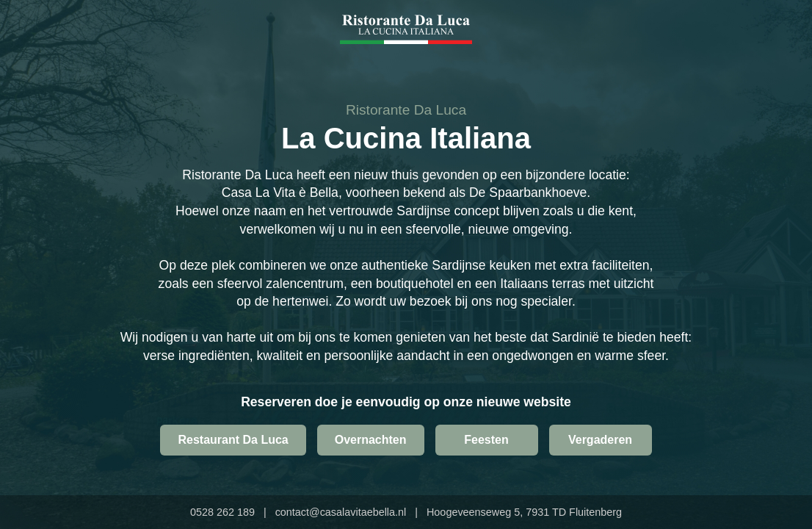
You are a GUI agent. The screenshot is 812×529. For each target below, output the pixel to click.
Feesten (486, 440)
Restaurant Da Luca (233, 440)
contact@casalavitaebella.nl (341, 512)
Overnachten (371, 440)
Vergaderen (600, 440)
